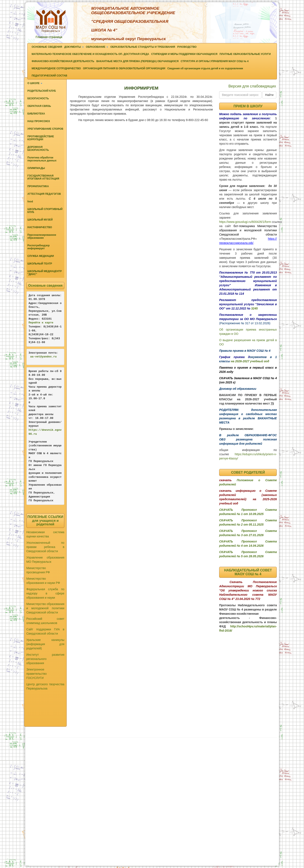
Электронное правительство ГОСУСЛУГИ (37, 674)
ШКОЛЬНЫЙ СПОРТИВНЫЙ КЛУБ (45, 211)
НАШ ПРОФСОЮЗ (39, 121)
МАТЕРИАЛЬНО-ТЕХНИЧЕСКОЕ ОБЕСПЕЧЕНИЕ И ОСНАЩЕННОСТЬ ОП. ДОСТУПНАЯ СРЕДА (90, 54)
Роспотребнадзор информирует (39, 247)
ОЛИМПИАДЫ (36, 168)
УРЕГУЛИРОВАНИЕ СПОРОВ (45, 129)
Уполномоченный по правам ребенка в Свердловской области (45, 547)
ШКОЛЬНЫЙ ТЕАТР (40, 264)
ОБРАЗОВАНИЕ (97, 47)
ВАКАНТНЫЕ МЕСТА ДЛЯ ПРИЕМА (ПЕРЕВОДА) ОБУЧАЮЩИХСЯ (137, 61)
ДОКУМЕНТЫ (74, 47)
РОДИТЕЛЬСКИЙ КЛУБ (42, 91)
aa (32, 357)
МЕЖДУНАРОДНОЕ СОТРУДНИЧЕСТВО (56, 68)
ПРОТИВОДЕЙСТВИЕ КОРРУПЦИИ (41, 138)
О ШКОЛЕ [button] (35, 83)
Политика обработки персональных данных (42, 159)
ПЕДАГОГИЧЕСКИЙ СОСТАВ (50, 76)
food (30, 202)
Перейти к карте (41, 323)
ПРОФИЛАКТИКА (38, 186)
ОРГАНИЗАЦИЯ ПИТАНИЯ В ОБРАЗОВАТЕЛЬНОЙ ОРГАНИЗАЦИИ (124, 68)
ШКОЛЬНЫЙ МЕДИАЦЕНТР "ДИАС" (45, 273)
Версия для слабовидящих (252, 86)
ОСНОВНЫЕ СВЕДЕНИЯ (47, 47)
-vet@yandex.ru (45, 357)
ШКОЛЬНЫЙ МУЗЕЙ (40, 220)
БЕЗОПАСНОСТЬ (38, 98)
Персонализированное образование (42, 236)
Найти (269, 95)
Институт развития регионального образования (45, 659)
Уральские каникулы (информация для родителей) (45, 644)
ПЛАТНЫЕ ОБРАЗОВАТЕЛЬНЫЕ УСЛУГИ (245, 54)
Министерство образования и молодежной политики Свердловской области (45, 608)
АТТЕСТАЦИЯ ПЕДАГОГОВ (44, 194)
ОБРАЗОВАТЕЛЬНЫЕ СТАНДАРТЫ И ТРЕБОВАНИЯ (143, 47)
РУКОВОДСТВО (187, 47)
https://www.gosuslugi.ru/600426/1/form (245, 222)
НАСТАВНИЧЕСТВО (40, 227)
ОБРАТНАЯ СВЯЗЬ (39, 106)
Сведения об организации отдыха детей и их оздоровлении (205, 68)
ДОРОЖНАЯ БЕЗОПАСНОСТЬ (38, 149)
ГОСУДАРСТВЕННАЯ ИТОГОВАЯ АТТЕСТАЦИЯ (43, 177)
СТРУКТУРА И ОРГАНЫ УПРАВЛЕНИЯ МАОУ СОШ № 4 (215, 61)
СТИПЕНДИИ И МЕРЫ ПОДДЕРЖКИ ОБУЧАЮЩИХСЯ (184, 54)
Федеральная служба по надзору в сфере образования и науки (45, 593)
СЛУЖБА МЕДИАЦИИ (41, 256)
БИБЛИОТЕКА (36, 114)
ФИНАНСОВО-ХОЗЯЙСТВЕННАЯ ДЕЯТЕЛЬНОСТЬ (63, 61)
